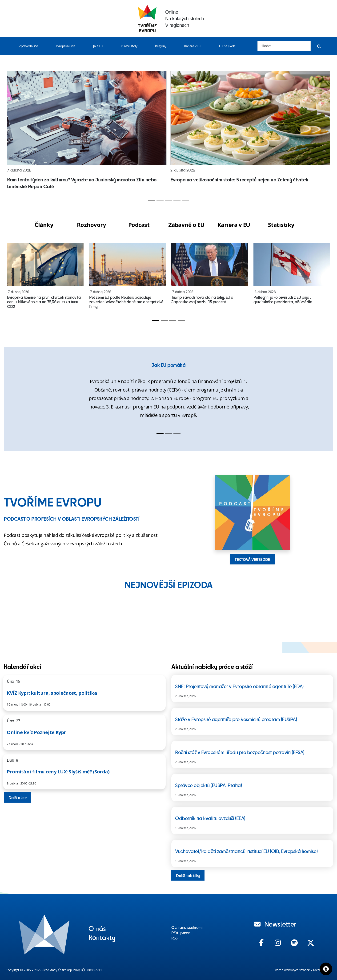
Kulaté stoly (129, 46)
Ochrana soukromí (187, 927)
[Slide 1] (152, 200)
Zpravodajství (28, 46)
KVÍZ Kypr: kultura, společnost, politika (52, 693)
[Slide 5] (185, 200)
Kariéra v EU (193, 46)
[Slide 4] (177, 200)
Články (44, 225)
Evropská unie (66, 46)
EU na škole (227, 46)
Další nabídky (188, 875)
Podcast (139, 225)
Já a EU (98, 46)
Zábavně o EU (186, 225)
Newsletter (275, 924)
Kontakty (102, 937)
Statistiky (281, 225)
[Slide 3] (168, 200)
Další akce (18, 797)
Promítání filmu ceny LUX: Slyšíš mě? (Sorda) (58, 772)
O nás (97, 928)
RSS (175, 938)
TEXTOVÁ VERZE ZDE (252, 559)
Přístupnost (181, 933)
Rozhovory (92, 225)
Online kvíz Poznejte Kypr (36, 732)
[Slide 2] (160, 200)
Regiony (161, 46)
